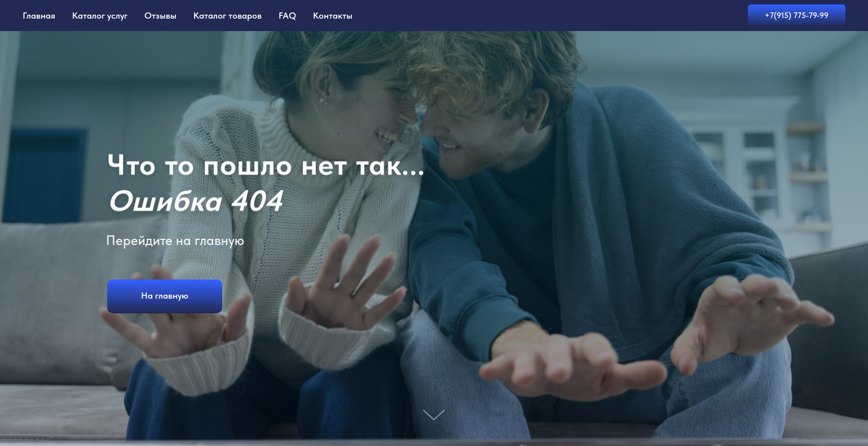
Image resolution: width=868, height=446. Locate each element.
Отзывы (160, 16)
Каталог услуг (100, 16)
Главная (39, 16)
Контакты (333, 16)
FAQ (287, 16)
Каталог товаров (228, 16)
